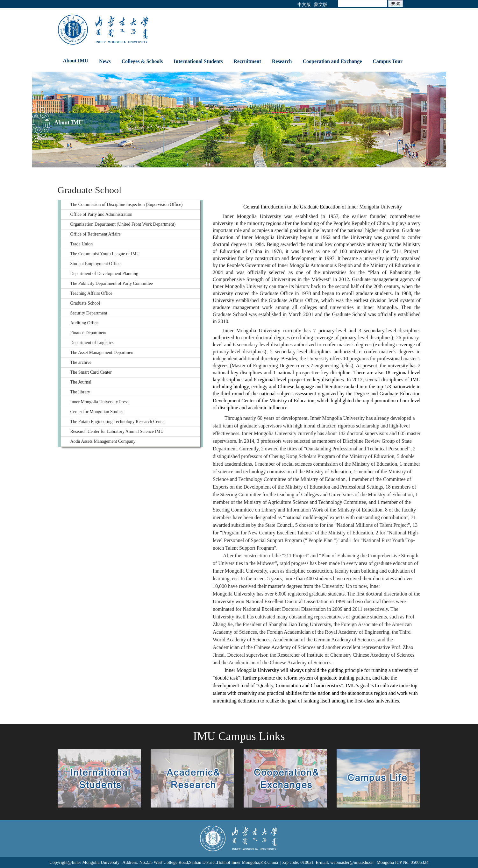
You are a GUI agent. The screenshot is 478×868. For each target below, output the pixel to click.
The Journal (81, 382)
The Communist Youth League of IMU (105, 254)
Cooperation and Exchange (332, 61)
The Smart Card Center (91, 372)
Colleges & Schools (142, 61)
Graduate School (85, 303)
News (105, 61)
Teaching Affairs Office (91, 293)
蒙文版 (321, 5)
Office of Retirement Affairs (96, 234)
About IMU (76, 61)
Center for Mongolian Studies (97, 412)
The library (80, 392)
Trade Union (82, 244)
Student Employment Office (96, 264)
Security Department (89, 313)
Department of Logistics (92, 343)
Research (282, 61)
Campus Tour (388, 61)
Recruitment (247, 61)
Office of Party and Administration (101, 214)
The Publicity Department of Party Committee (112, 283)
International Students (198, 61)
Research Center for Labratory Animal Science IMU (117, 431)
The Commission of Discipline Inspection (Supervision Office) (127, 205)
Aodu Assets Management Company (103, 441)
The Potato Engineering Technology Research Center (118, 422)
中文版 (304, 5)
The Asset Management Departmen (102, 353)
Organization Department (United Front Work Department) (123, 224)
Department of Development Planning (104, 274)
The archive (81, 362)
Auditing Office (85, 323)
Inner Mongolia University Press (100, 402)
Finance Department (89, 333)
